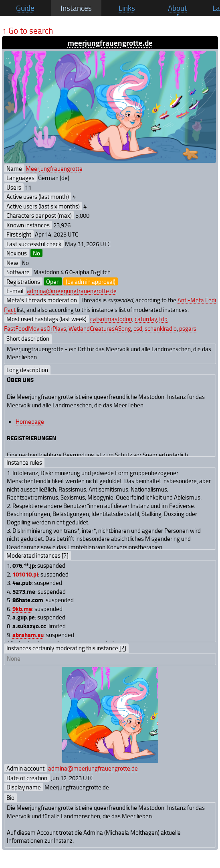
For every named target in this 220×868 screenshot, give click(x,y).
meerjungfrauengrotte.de (110, 43)
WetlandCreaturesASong (100, 328)
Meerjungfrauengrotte (54, 168)
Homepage (30, 421)
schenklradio (161, 328)
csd (138, 328)
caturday (146, 319)
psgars (188, 328)
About (178, 8)
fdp (163, 319)
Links (127, 8)
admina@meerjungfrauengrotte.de (72, 291)
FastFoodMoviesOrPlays (35, 328)
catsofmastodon (111, 319)
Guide (25, 8)
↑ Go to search (27, 30)
